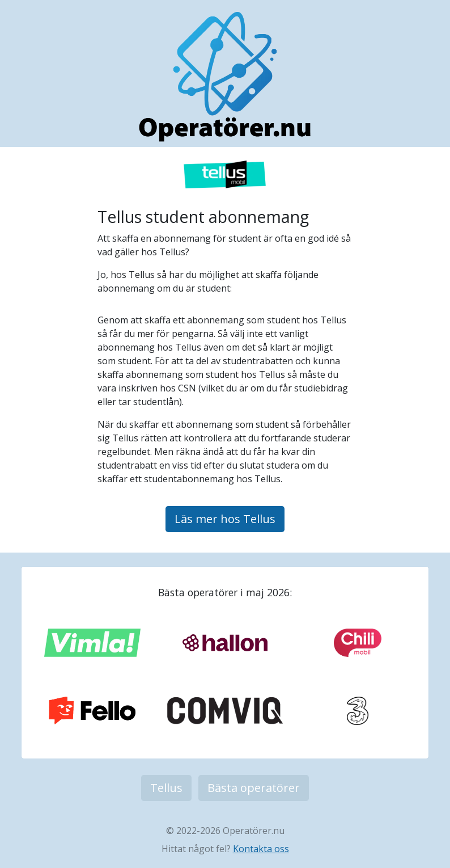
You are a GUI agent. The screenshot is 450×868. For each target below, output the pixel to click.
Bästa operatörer (254, 788)
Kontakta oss (261, 849)
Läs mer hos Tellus (225, 519)
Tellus (166, 788)
